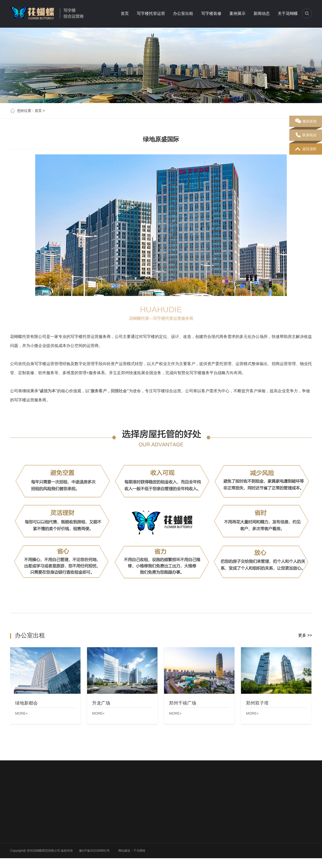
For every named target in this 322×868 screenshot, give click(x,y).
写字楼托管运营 (151, 13)
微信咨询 (306, 121)
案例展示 (237, 13)
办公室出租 (183, 13)
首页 (125, 13)
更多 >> (305, 635)
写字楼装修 (211, 13)
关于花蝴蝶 (288, 13)
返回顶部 (306, 149)
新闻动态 (262, 13)
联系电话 (306, 135)
